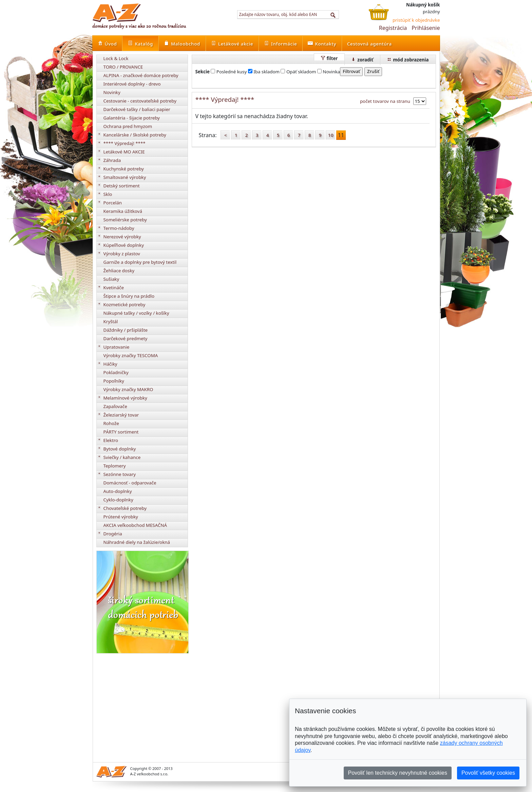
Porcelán (113, 203)
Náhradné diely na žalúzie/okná (137, 542)
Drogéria (113, 534)
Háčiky (110, 364)
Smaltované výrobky (125, 177)
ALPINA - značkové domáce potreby (141, 75)
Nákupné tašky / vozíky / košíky (136, 313)
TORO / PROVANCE (123, 67)
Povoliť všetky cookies (488, 773)
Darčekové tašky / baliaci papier (137, 109)
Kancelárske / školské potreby (135, 135)
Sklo (108, 194)
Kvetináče (114, 288)
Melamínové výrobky (125, 398)
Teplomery (115, 466)
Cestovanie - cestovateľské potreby (140, 101)
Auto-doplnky (118, 491)
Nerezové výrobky (122, 237)
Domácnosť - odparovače (130, 483)
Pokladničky (116, 372)
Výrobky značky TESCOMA (131, 355)
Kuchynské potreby (124, 169)
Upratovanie (117, 347)
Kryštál (111, 321)
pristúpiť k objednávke (416, 20)
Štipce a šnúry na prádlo (129, 296)
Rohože (111, 423)
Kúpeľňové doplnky (124, 245)
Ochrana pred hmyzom (128, 126)
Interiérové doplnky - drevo (132, 84)
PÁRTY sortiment (121, 432)
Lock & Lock (116, 58)
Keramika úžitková (123, 211)
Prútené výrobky (121, 517)
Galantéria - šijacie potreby (132, 118)
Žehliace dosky (119, 271)
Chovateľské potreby (125, 508)
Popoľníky (114, 381)
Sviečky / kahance (122, 457)
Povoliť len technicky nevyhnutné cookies (398, 773)
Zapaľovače (115, 406)
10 (331, 135)
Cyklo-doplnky (118, 500)
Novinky (112, 92)
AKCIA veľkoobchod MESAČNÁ (135, 525)
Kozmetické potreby (125, 305)
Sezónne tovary (120, 474)
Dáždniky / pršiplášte (126, 330)
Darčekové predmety (126, 338)
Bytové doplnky (120, 449)
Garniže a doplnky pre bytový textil (140, 262)
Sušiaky (111, 279)
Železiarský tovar (121, 415)
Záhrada (112, 160)
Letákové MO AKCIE (124, 152)
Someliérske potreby (125, 220)
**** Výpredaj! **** (125, 143)
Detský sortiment (122, 186)
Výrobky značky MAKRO (128, 389)
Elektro (111, 440)
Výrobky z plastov (122, 254)
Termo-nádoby (119, 228)
